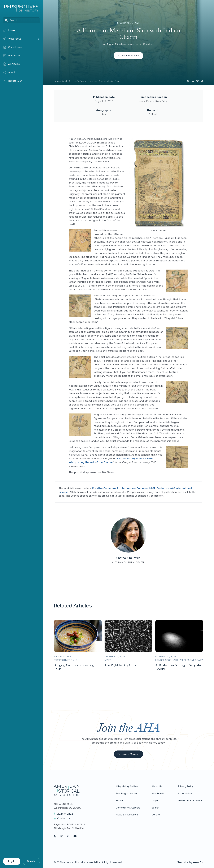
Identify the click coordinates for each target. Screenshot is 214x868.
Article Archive (69, 81)
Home (57, 81)
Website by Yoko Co (190, 862)
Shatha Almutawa (128, 23)
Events (120, 801)
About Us (157, 786)
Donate (31, 861)
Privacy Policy (186, 786)
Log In (12, 861)
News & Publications (127, 815)
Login (155, 801)
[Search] (21, 20)
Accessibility (185, 794)
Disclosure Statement (190, 801)
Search (155, 808)
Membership (158, 794)
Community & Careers (128, 808)
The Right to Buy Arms (120, 665)
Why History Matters (127, 786)
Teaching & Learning (127, 794)
